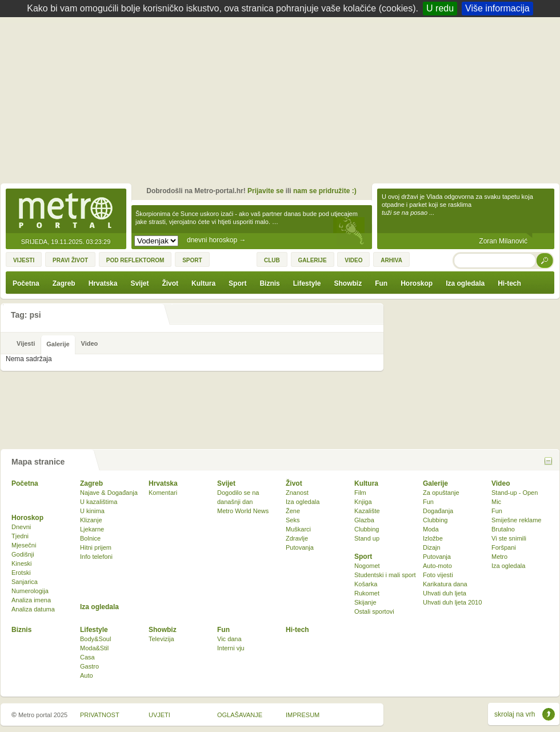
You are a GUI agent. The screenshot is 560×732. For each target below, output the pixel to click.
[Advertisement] (283, 103)
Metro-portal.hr (66, 211)
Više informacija (497, 8)
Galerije (435, 483)
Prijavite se (265, 191)
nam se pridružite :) (325, 191)
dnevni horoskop (216, 240)
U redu (440, 8)
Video (501, 483)
